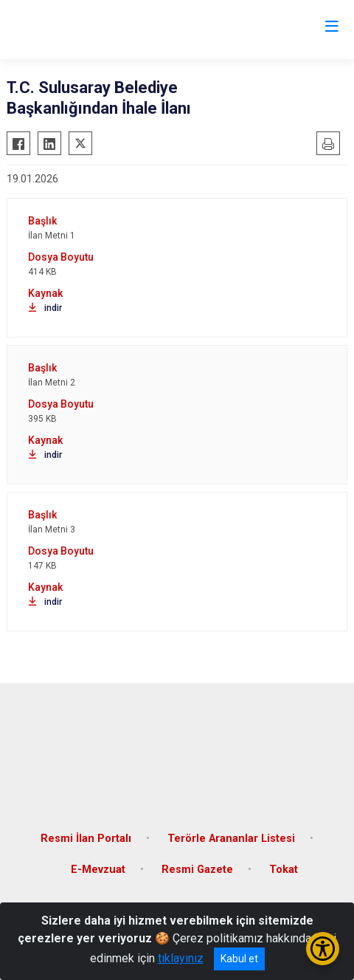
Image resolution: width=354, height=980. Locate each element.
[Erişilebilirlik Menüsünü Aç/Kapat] (323, 949)
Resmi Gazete (197, 870)
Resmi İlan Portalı (86, 839)
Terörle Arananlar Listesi (231, 839)
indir (45, 308)
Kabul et (239, 959)
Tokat (284, 870)
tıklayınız (181, 958)
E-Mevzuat (98, 870)
